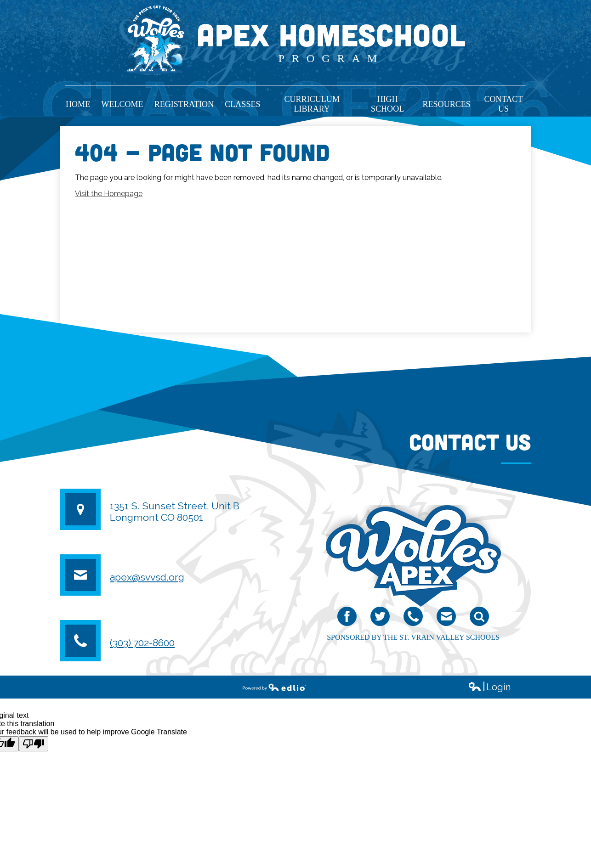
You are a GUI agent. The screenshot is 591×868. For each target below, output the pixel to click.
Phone (413, 618)
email (446, 618)
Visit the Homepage (109, 194)
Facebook (347, 618)
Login (489, 687)
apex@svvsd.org (147, 577)
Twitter (380, 618)
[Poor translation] (34, 744)
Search (479, 618)
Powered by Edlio (274, 687)
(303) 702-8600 (142, 643)
